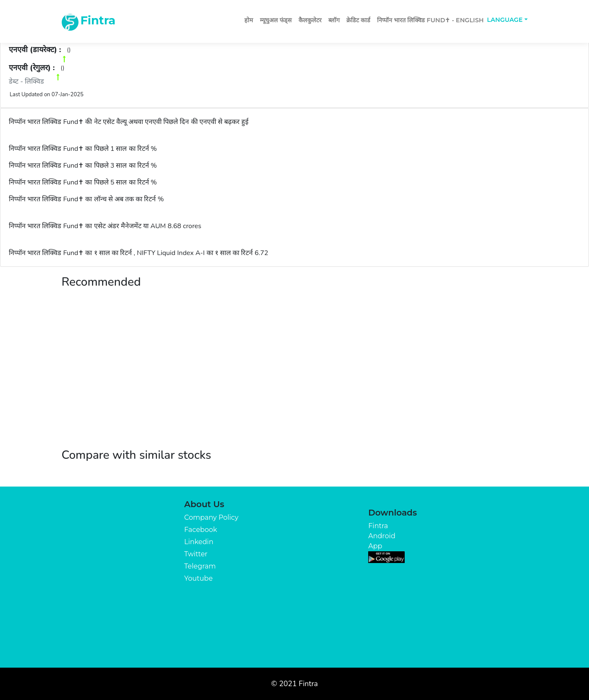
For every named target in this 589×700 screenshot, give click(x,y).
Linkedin (199, 542)
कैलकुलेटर (310, 20)
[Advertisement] (295, 377)
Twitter (196, 554)
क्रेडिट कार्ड (358, 20)
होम (249, 20)
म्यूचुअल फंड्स (276, 20)
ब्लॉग (334, 20)
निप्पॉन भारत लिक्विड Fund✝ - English (430, 20)
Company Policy (211, 517)
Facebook (201, 530)
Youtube (199, 578)
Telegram (200, 566)
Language (505, 20)
